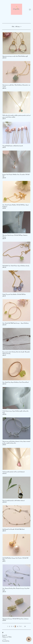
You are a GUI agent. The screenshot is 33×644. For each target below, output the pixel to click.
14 (25, 626)
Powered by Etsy (6, 641)
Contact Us (5, 635)
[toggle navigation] (30, 10)
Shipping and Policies (7, 637)
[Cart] (29, 639)
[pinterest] (3, 633)
